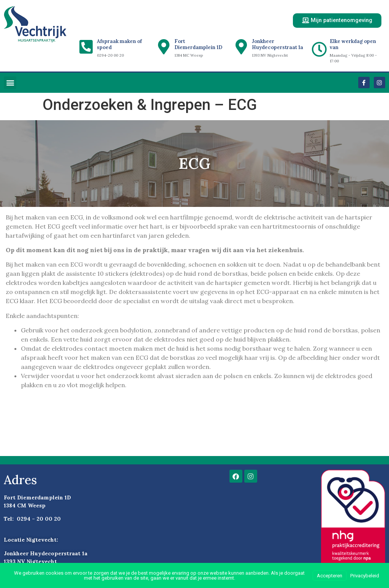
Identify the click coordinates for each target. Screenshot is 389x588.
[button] (10, 83)
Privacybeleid (365, 576)
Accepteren (330, 576)
